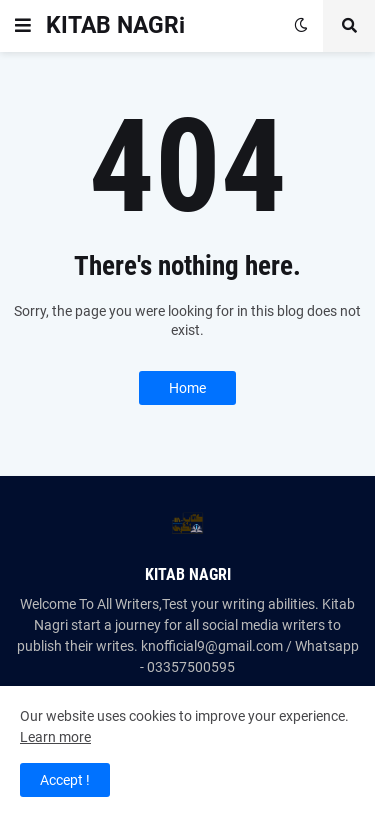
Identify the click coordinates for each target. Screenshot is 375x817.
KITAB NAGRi (115, 25)
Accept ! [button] (65, 780)
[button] (23, 26)
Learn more (55, 737)
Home (187, 388)
